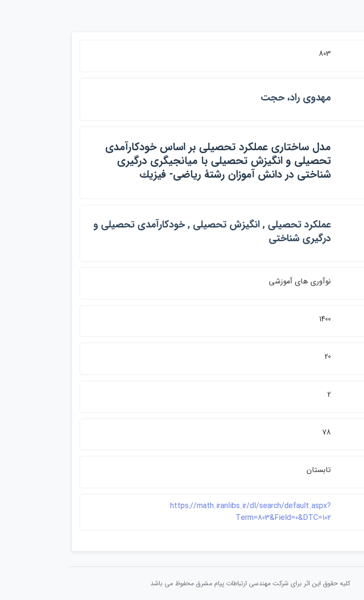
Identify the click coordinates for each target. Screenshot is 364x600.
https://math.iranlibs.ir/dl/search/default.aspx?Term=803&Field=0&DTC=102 (182, 512)
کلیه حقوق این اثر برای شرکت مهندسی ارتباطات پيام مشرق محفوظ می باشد (182, 583)
